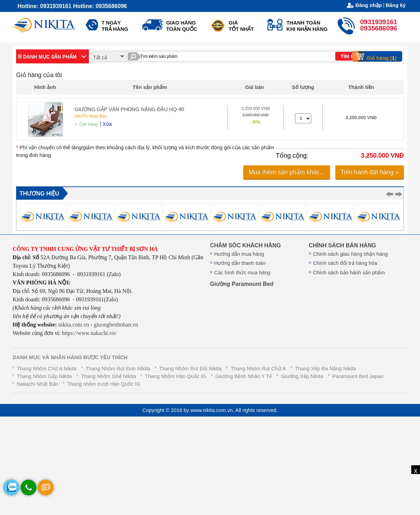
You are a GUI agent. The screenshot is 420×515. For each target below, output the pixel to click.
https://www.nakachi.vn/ (89, 333)
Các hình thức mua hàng (242, 273)
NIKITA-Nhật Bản (91, 116)
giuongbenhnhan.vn (116, 325)
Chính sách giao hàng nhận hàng (350, 254)
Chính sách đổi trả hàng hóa (345, 263)
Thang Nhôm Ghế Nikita (108, 376)
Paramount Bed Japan (358, 376)
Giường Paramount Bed (242, 284)
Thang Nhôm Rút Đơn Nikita (118, 369)
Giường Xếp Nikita (302, 376)
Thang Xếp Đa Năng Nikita (325, 369)
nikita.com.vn (74, 325)
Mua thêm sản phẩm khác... (287, 172)
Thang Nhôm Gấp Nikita (44, 376)
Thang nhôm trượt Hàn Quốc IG (104, 384)
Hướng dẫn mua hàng (239, 254)
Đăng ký (396, 5)
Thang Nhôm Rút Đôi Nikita (190, 369)
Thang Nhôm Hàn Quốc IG (176, 376)
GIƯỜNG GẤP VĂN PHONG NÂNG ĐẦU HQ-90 (129, 109)
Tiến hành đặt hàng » (370, 172)
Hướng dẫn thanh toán (240, 263)
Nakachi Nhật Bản (37, 384)
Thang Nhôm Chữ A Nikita (47, 369)
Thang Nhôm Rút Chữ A (258, 369)
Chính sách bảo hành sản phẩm (349, 273)
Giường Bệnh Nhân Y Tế (244, 376)
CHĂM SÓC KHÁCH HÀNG (245, 245)
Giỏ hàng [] (377, 56)
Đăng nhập (369, 5)
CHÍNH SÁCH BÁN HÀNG (342, 245)
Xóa (107, 124)
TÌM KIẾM (352, 56)
